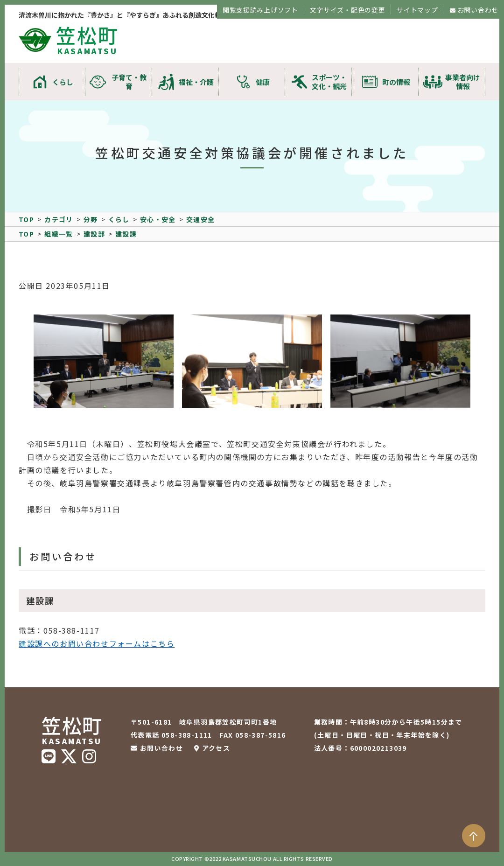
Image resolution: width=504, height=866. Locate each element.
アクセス (216, 748)
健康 (263, 82)
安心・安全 (158, 219)
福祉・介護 (196, 82)
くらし (63, 82)
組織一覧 (59, 234)
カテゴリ (59, 219)
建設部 (94, 234)
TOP (26, 219)
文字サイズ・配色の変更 (348, 10)
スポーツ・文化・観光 (329, 82)
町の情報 (396, 82)
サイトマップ (417, 10)
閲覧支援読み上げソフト (260, 10)
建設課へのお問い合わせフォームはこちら (97, 643)
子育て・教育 (129, 82)
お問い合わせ (478, 10)
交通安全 (201, 219)
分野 (91, 219)
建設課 (126, 234)
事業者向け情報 (463, 82)
